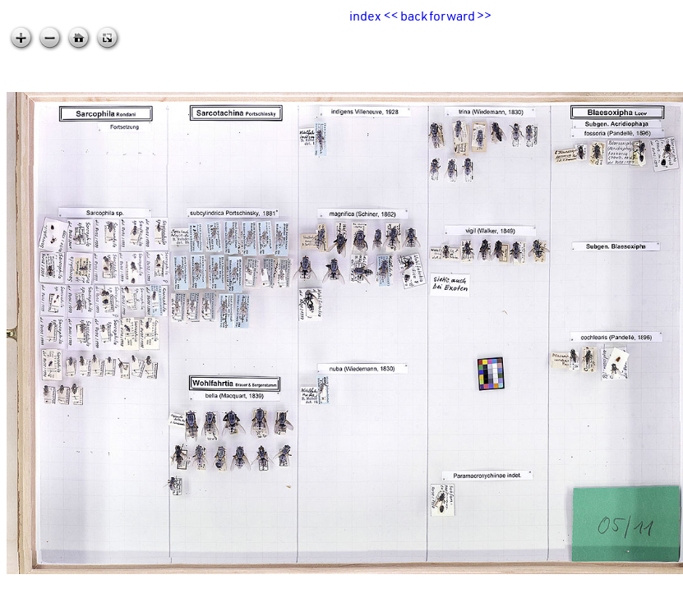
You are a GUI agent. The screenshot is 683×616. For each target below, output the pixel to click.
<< (391, 16)
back (414, 16)
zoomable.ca (649, 603)
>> (484, 16)
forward (452, 16)
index (365, 16)
